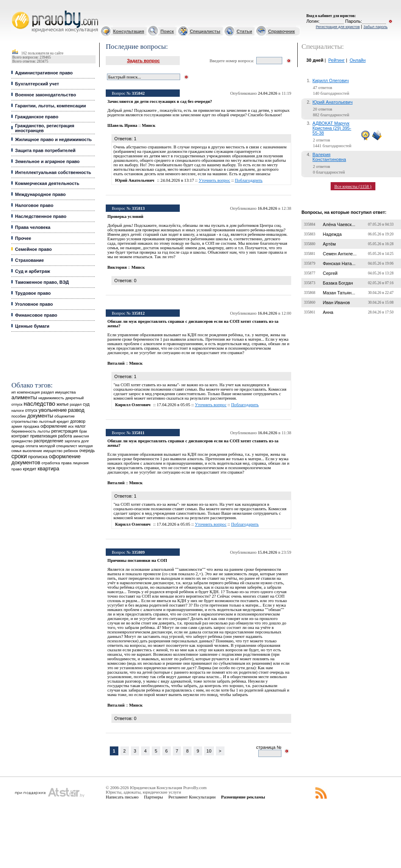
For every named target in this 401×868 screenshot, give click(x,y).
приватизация (44, 436)
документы (40, 416)
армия (17, 426)
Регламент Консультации (192, 797)
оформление (53, 426)
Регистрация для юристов (338, 27)
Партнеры (154, 797)
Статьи (244, 31)
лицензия (81, 463)
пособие (19, 416)
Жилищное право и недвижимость (53, 139)
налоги (17, 410)
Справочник (281, 31)
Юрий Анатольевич (332, 102)
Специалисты (205, 31)
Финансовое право (36, 315)
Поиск (167, 31)
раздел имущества (58, 392)
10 (209, 751)
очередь (87, 451)
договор (78, 421)
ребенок (71, 451)
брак (83, 431)
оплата (32, 446)
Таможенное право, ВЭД (42, 282)
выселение (33, 451)
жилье (63, 404)
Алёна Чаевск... (339, 224)
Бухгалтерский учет (37, 84)
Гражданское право (37, 117)
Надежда (332, 234)
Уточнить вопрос (214, 180)
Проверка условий (125, 216)
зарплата (72, 441)
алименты (24, 397)
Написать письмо (122, 797)
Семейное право (33, 249)
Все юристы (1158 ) (353, 186)
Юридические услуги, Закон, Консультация (15, 11)
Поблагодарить (248, 180)
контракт (20, 436)
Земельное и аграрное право (47, 161)
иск (71, 426)
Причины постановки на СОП (137, 560)
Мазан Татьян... (339, 293)
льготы (44, 431)
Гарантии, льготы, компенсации (50, 106)
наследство (39, 404)
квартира (49, 469)
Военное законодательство (46, 95)
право (16, 469)
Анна (328, 312)
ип (14, 392)
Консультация (129, 31)
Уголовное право (34, 304)
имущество (53, 451)
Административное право (44, 73)
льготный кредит (54, 421)
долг (85, 441)
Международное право (40, 194)
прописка (38, 457)
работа (65, 436)
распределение (49, 441)
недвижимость (51, 398)
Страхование (29, 260)
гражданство (22, 441)
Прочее (23, 238)
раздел (76, 405)
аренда (18, 446)
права (66, 463)
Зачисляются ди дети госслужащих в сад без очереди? (160, 101)
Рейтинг (336, 60)
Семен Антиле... (340, 254)
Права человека (33, 227)
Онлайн (358, 60)
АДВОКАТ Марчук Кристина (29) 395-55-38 (332, 128)
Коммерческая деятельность (47, 183)
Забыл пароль (376, 27)
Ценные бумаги (32, 326)
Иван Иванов (337, 302)
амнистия (81, 436)
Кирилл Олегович (330, 80)
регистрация (64, 431)
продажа (31, 426)
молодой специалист (58, 446)
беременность (24, 431)
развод (76, 410)
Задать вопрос (143, 61)
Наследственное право (41, 216)
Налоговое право (34, 205)
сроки (19, 456)
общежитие (65, 416)
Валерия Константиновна (329, 157)
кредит (29, 469)
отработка (51, 463)
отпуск (31, 410)
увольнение (53, 410)
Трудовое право (33, 293)
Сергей (330, 273)
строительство (24, 421)
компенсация (28, 392)
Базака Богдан (338, 283)
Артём (329, 244)
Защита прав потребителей (45, 150)
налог (80, 426)
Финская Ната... (339, 263)
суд (86, 404)
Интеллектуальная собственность (53, 172)
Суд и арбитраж (33, 271)
